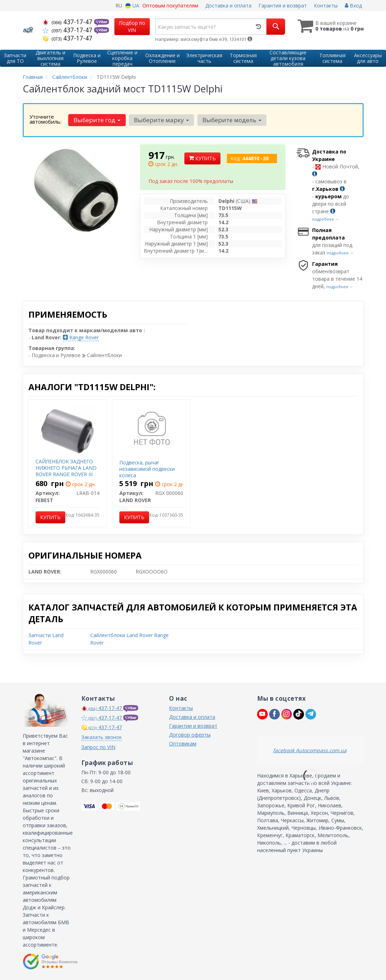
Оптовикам (183, 744)
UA (132, 6)
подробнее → (326, 219)
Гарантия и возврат (283, 6)
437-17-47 (68, 22)
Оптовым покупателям (170, 6)
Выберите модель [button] (232, 120)
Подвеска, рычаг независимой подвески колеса (147, 469)
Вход (353, 6)
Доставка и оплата (228, 6)
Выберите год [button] (97, 120)
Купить (202, 158)
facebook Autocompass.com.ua (310, 750)
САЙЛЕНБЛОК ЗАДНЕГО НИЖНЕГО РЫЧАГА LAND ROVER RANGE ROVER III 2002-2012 (66, 471)
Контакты (326, 6)
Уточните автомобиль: (45, 119)
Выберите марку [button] (161, 120)
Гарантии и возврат (193, 726)
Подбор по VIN (132, 26)
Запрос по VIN (98, 747)
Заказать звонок (102, 737)
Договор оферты (190, 735)
